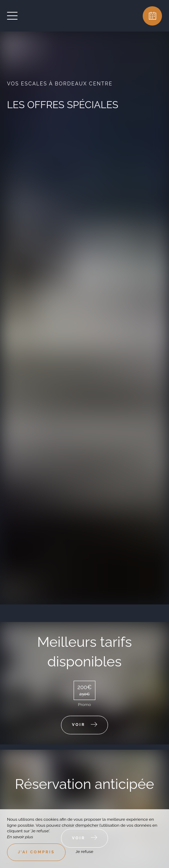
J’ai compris (36, 852)
